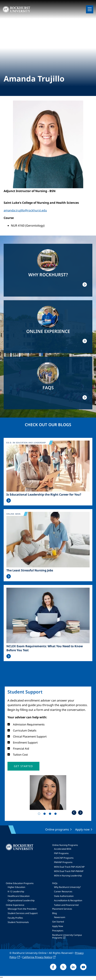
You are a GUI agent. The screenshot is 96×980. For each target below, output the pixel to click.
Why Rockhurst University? (67, 887)
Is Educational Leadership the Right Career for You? (44, 494)
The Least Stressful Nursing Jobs (30, 570)
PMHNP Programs (63, 862)
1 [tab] (40, 814)
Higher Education (16, 887)
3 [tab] (51, 814)
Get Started (58, 922)
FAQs (55, 883)
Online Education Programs (20, 883)
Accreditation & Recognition (68, 900)
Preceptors (58, 931)
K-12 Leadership (16, 891)
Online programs (57, 829)
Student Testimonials (18, 922)
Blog (54, 913)
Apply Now (58, 926)
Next (80, 813)
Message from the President (22, 909)
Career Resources (63, 891)
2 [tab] (45, 814)
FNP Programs (61, 853)
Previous (74, 813)
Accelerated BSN (63, 849)
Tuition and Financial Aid (66, 905)
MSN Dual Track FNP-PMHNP (69, 871)
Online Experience (15, 905)
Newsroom (60, 917)
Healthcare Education (19, 896)
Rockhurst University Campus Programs (67, 936)
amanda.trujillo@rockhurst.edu (25, 210)
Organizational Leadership (21, 900)
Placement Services (62, 909)
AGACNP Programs (64, 858)
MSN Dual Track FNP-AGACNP (69, 867)
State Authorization (64, 896)
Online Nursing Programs (65, 845)
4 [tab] (56, 814)
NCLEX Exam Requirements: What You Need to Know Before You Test (45, 648)
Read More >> (9, 501)
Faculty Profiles (15, 918)
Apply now (82, 829)
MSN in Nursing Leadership (68, 876)
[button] (23, 766)
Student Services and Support (23, 913)
